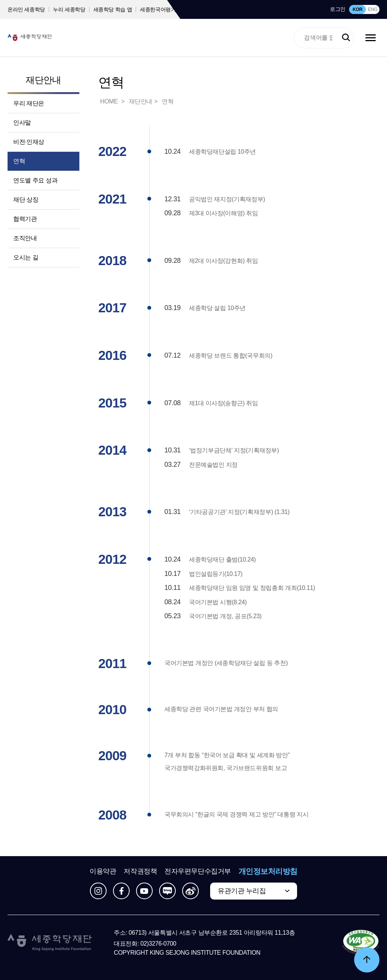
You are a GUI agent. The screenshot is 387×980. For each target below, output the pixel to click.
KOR (358, 9)
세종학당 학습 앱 (113, 9)
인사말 (22, 123)
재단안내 (43, 80)
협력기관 (25, 219)
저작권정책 (140, 871)
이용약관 (103, 871)
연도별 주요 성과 (35, 180)
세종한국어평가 (158, 9)
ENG (372, 9)
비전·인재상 (29, 142)
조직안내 (25, 238)
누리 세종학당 (69, 9)
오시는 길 (26, 257)
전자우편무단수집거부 (198, 871)
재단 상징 (26, 200)
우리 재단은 (29, 103)
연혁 (19, 161)
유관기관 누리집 (242, 891)
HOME (110, 101)
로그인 (338, 9)
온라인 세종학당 (26, 9)
